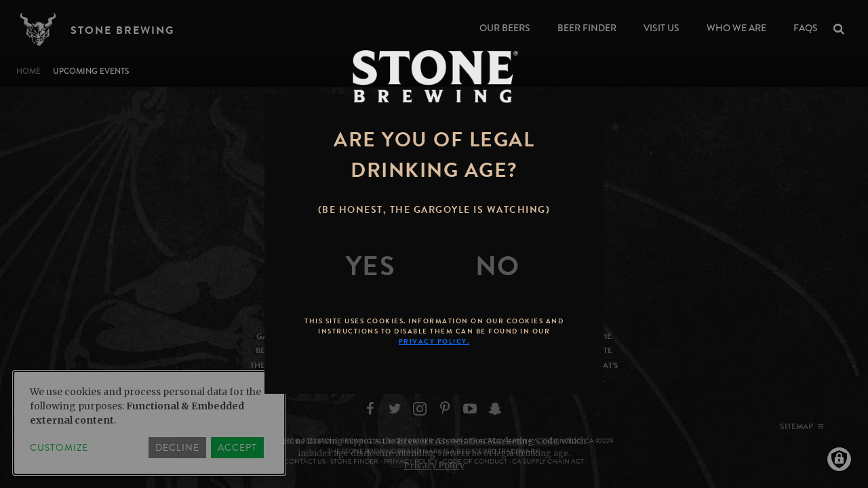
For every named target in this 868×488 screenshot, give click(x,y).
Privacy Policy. (434, 341)
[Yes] (371, 266)
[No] (498, 266)
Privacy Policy (434, 465)
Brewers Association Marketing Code (477, 441)
